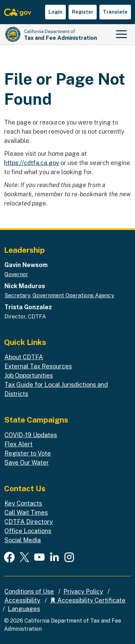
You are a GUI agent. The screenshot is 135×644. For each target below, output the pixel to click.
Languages (24, 609)
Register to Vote (28, 453)
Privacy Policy (83, 591)
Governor (16, 274)
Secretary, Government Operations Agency (59, 295)
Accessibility (22, 600)
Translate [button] (115, 12)
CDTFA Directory (29, 522)
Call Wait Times (26, 513)
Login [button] (55, 12)
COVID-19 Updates (31, 435)
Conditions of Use (29, 591)
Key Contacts (23, 503)
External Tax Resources (38, 366)
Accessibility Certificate (88, 600)
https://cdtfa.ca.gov (32, 163)
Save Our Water (27, 463)
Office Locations (28, 531)
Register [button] (83, 12)
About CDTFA (24, 357)
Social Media (23, 540)
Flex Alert (18, 444)
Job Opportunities (29, 375)
